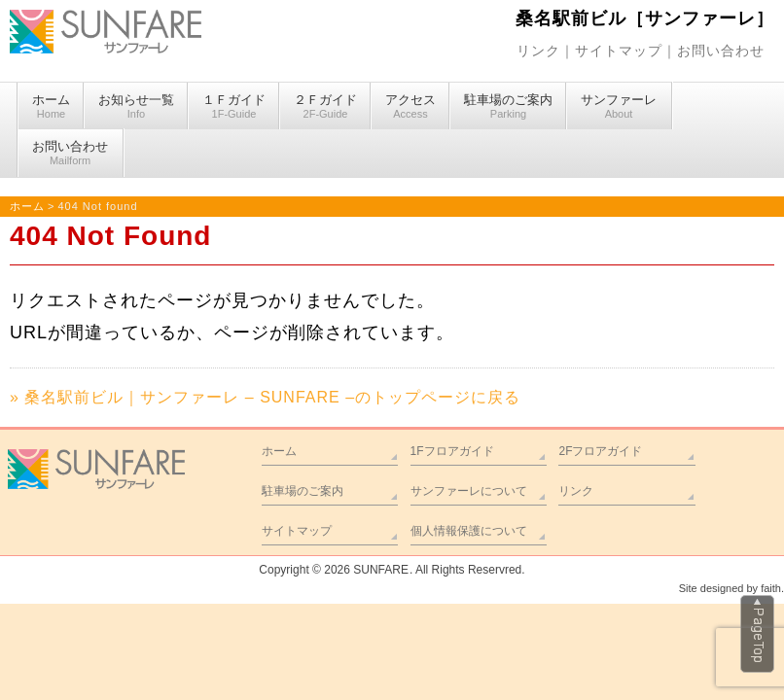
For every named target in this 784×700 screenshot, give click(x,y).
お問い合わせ (721, 51)
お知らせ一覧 (136, 107)
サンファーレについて (469, 491)
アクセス (410, 107)
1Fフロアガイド (452, 451)
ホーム (51, 107)
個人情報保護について (469, 531)
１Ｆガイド (234, 107)
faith (771, 588)
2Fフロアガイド (600, 451)
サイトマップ (619, 51)
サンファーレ (619, 107)
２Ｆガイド (325, 107)
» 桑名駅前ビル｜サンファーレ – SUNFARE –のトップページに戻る (265, 397)
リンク (538, 51)
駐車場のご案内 (508, 107)
